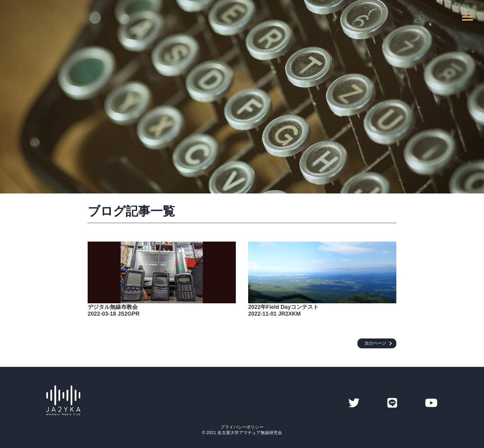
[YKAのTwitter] (354, 403)
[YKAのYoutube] (431, 403)
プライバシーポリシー (242, 427)
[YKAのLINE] (392, 403)
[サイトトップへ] (63, 412)
